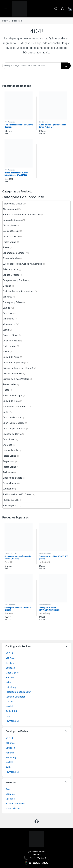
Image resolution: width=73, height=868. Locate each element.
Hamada (10, 677)
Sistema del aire (11, 258)
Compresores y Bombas (15, 280)
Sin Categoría (10, 122)
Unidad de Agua (11, 357)
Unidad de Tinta (11, 401)
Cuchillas (7, 313)
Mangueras (8, 319)
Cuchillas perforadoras (14, 428)
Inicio (5, 21)
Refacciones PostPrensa (15, 406)
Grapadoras (9, 461)
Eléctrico (7, 286)
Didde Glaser (12, 673)
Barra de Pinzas (11, 335)
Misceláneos (9, 324)
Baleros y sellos (11, 269)
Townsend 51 (12, 721)
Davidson (10, 668)
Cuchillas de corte (12, 417)
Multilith (9, 706)
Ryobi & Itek (11, 711)
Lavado (6, 308)
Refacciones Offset (12, 204)
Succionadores (10, 231)
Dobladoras (8, 439)
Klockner (9, 613)
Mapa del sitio (12, 808)
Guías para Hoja (11, 236)
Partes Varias (9, 242)
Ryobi (8, 767)
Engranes (7, 445)
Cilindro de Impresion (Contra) (18, 368)
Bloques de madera (12, 478)
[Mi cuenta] (62, 9)
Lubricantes (9, 489)
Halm (8, 682)
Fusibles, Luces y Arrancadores (19, 291)
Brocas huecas (10, 483)
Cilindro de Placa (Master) (16, 379)
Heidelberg (44, 562)
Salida (6, 330)
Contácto (10, 794)
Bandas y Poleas (11, 275)
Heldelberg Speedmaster (18, 692)
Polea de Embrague (12, 395)
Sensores (7, 297)
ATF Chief (10, 658)
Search (56, 9)
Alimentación (9, 209)
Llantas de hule (10, 450)
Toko (8, 716)
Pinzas (6, 247)
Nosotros (10, 799)
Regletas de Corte (12, 434)
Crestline (10, 663)
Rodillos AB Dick (11, 500)
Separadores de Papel (14, 253)
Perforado (8, 472)
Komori (9, 701)
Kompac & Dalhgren (15, 697)
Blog (8, 789)
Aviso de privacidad (15, 804)
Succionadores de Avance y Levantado (22, 264)
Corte (5, 412)
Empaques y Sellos (12, 302)
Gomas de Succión (12, 220)
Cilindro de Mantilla (12, 373)
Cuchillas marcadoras (14, 423)
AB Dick (8, 562)
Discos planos (10, 225)
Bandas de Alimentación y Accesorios (22, 215)
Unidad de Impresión (13, 363)
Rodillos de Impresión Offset (17, 494)
